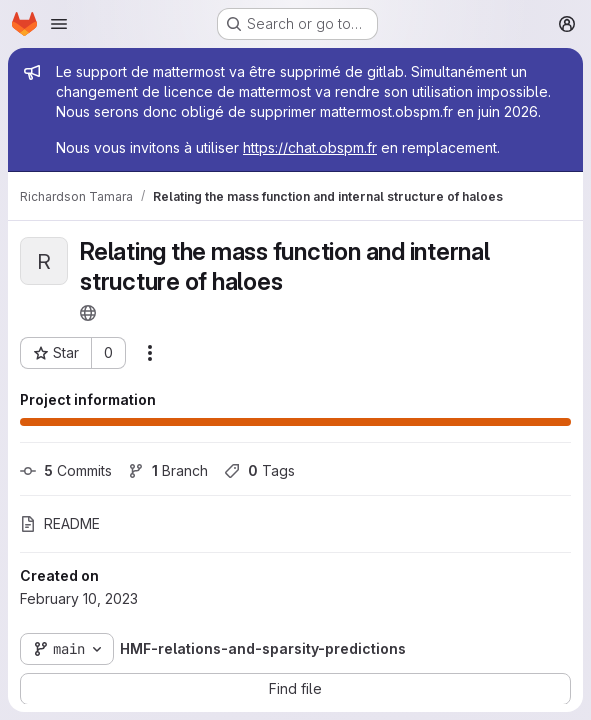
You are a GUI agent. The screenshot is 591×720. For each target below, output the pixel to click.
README (60, 523)
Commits (66, 470)
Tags (259, 470)
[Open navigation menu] (59, 24)
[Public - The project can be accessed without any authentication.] (88, 313)
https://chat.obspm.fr (310, 147)
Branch (168, 470)
